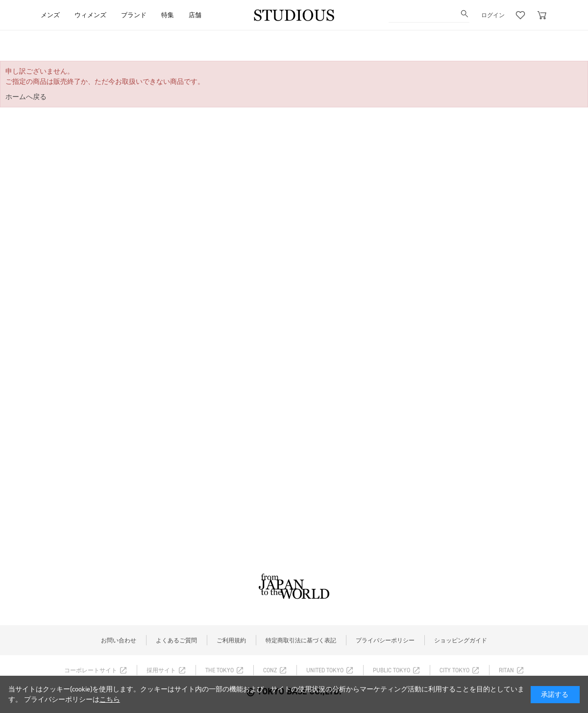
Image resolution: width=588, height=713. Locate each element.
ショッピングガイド (461, 640)
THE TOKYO (220, 670)
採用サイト (161, 670)
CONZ (270, 670)
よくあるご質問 (176, 640)
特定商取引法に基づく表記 (301, 640)
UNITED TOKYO (325, 670)
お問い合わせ (119, 640)
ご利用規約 (231, 640)
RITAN (506, 670)
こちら (110, 700)
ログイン (493, 15)
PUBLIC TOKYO (392, 670)
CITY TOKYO (454, 670)
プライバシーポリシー (385, 640)
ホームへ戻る (26, 97)
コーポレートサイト (91, 670)
